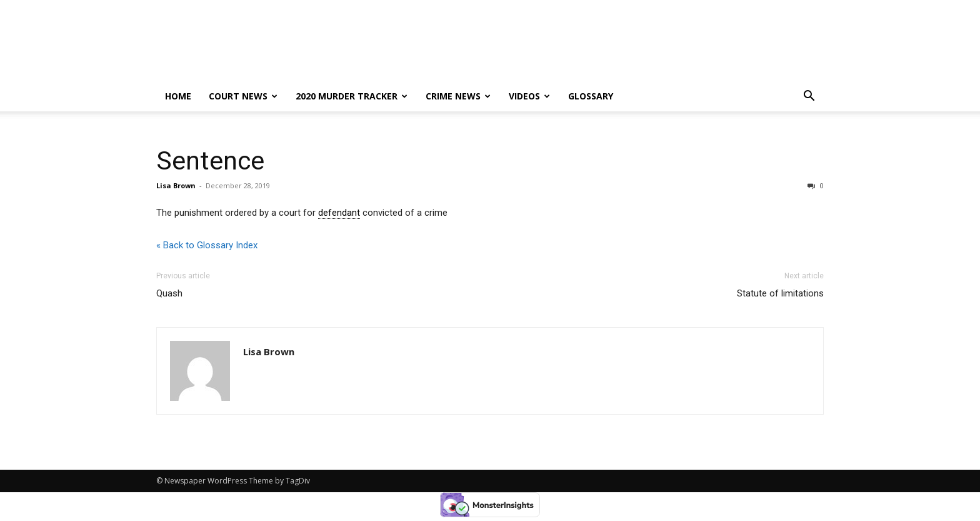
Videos (529, 96)
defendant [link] (339, 213)
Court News (243, 96)
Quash (169, 293)
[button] (809, 97)
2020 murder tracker (352, 96)
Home (178, 96)
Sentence (210, 161)
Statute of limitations (780, 293)
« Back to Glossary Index (207, 245)
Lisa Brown (176, 185)
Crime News (458, 96)
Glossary (591, 96)
